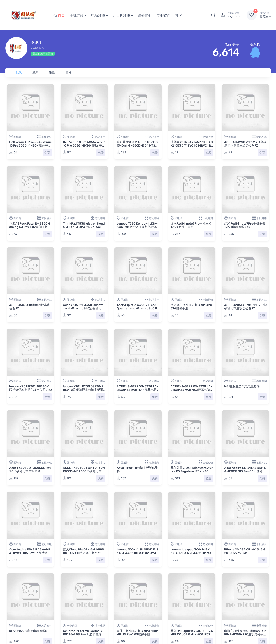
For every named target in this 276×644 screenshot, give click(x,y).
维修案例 (145, 15)
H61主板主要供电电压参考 (242, 386)
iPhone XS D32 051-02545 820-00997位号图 (245, 551)
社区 (179, 15)
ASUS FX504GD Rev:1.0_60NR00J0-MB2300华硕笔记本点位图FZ (84, 471)
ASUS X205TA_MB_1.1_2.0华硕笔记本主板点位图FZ (245, 307)
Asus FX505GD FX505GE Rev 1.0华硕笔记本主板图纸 (30, 470)
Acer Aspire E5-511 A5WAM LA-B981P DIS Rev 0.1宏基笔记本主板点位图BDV (245, 471)
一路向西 (72, 626)
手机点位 (262, 544)
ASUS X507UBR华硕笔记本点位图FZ (30, 307)
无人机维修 (121, 15)
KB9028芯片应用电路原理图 (29, 631)
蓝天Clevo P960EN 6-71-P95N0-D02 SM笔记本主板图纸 (83, 551)
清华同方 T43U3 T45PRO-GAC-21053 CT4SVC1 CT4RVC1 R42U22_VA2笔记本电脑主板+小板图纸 (192, 147)
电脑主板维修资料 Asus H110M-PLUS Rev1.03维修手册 (137, 633)
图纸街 (17, 137)
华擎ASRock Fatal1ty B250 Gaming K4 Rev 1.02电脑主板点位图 (30, 227)
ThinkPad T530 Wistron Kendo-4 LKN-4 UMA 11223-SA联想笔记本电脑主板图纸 (84, 227)
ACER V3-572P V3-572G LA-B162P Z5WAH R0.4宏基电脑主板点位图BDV (137, 390)
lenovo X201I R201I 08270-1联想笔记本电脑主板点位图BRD (31, 388)
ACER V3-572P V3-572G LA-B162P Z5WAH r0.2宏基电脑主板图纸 (192, 390)
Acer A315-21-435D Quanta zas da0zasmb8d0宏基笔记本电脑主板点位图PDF (84, 308)
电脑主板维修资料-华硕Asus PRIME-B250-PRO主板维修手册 (245, 633)
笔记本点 (154, 137)
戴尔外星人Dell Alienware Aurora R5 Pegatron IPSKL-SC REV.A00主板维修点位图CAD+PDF (192, 473)
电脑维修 (98, 15)
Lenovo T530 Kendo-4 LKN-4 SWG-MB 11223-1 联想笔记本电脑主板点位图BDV (138, 227)
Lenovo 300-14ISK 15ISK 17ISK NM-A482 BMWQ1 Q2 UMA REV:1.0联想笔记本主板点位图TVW (138, 555)
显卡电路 (100, 626)
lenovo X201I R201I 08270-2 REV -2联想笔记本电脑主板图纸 (83, 390)
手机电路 (208, 218)
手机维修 (77, 15)
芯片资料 (47, 626)
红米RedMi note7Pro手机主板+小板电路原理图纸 (245, 225)
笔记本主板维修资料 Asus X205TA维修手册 (191, 307)
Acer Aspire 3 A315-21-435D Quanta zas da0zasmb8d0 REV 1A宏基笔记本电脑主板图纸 (138, 308)
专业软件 (163, 15)
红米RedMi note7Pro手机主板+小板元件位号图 (191, 225)
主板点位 (47, 137)
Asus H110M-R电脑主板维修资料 (137, 470)
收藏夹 (265, 15)
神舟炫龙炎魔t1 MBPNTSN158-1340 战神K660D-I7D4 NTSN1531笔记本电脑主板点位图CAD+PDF (138, 147)
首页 (59, 15)
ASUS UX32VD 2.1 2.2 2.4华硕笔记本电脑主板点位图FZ (245, 144)
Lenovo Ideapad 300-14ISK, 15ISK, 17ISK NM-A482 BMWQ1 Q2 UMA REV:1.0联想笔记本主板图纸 (191, 555)
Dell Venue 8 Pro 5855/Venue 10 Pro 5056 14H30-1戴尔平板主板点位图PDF (31, 146)
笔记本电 (100, 137)
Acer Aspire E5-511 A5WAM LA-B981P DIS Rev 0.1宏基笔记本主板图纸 (30, 553)
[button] (213, 15)
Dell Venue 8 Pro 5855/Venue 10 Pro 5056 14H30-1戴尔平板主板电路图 (84, 146)
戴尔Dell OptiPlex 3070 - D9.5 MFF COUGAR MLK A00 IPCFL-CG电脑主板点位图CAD (192, 634)
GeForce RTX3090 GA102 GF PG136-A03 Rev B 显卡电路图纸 (84, 634)
